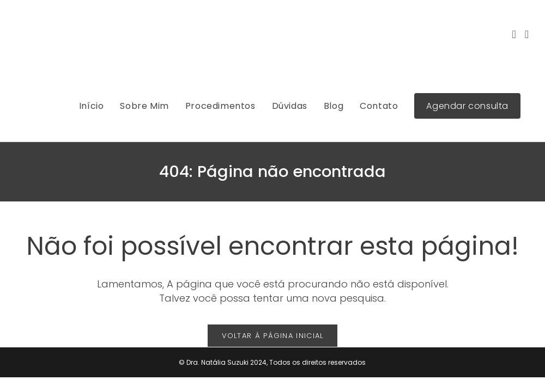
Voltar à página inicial (273, 336)
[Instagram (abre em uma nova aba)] (514, 34)
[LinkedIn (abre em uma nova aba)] (527, 34)
